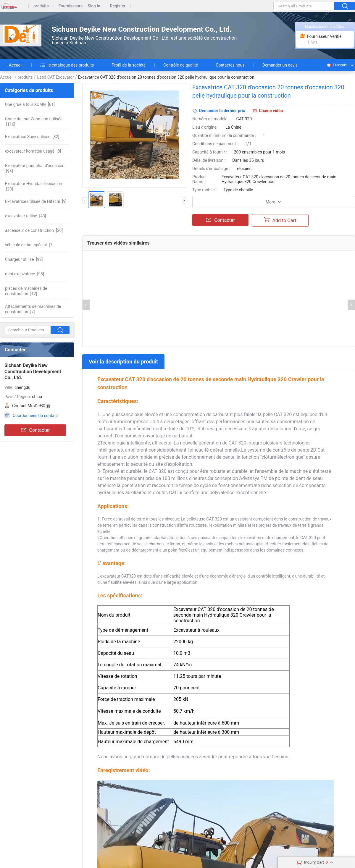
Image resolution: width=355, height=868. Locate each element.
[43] (26, 216)
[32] (32, 137)
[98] (25, 274)
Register (118, 6)
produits (41, 6)
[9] (36, 201)
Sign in (94, 6)
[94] (35, 168)
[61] (30, 104)
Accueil (16, 65)
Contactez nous (230, 65)
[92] (24, 259)
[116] (34, 122)
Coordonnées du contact (35, 416)
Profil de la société (129, 65)
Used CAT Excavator (55, 77)
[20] (34, 186)
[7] (29, 245)
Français (336, 65)
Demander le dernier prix (222, 111)
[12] (26, 291)
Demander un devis (280, 65)
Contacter (35, 430)
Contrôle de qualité (181, 65)
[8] (33, 151)
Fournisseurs (71, 6)
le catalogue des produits (67, 65)
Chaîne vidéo (271, 111)
